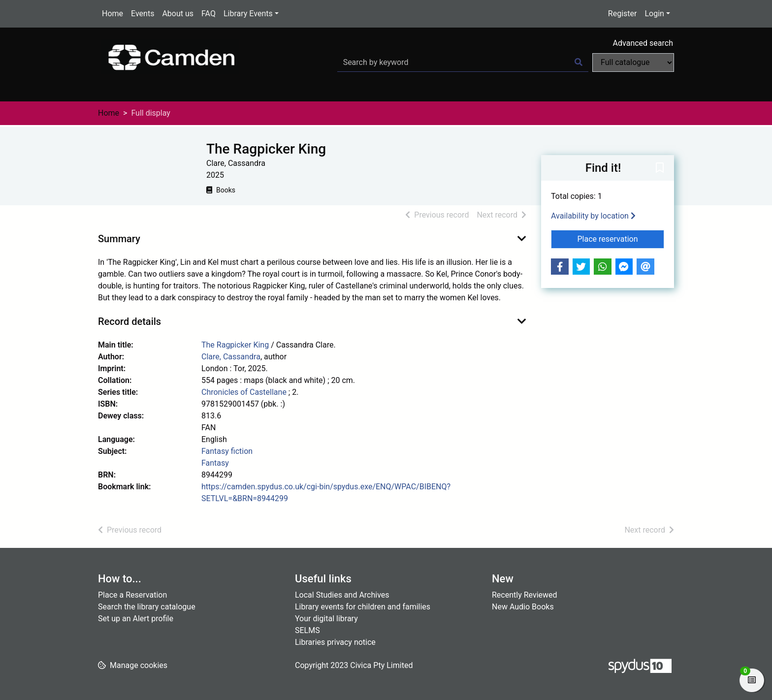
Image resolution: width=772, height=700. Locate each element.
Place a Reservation (132, 595)
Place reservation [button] (621, 238)
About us (178, 14)
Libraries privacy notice (335, 642)
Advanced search (643, 43)
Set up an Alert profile (136, 619)
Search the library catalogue (147, 607)
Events (143, 14)
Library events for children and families (363, 607)
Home (113, 14)
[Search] (579, 63)
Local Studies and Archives (342, 595)
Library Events (248, 14)
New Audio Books (523, 607)
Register (623, 14)
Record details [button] (129, 321)
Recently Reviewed (525, 595)
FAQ (209, 14)
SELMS (307, 630)
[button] (660, 168)
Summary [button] (119, 239)
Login (654, 14)
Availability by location (593, 216)
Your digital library (326, 619)
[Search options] (633, 63)
